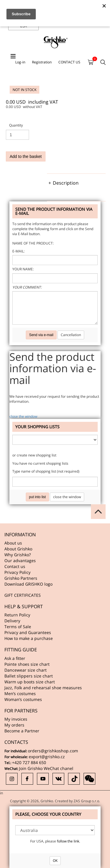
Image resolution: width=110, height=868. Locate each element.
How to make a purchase (29, 638)
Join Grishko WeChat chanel (46, 768)
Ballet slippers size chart (29, 676)
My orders (14, 725)
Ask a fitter (15, 658)
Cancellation (71, 335)
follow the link (68, 841)
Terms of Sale (18, 627)
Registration (42, 62)
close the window (23, 416)
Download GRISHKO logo (28, 584)
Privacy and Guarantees (28, 632)
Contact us (15, 566)
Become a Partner (22, 731)
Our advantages (20, 561)
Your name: (23, 269)
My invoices (16, 719)
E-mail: (18, 251)
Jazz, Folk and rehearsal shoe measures (43, 688)
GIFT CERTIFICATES (23, 595)
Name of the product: (33, 243)
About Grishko (18, 549)
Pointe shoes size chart (27, 664)
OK (55, 861)
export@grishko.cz (47, 757)
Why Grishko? (18, 555)
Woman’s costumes (23, 699)
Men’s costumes (20, 693)
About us (13, 543)
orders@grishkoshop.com (53, 751)
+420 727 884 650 (29, 762)
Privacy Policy (17, 572)
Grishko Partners (21, 578)
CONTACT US (69, 62)
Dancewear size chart (26, 670)
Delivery (12, 621)
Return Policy (17, 615)
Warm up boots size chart (30, 682)
